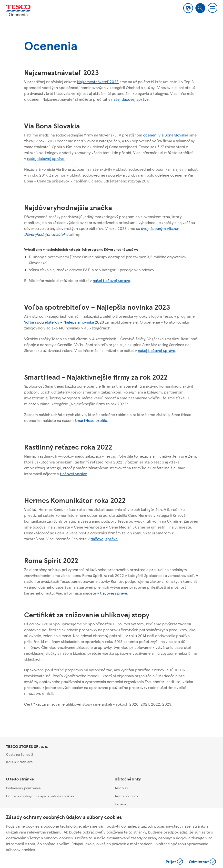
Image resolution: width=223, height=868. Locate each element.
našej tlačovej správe (130, 99)
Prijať (175, 862)
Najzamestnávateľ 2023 (98, 82)
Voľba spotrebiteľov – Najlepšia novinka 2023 (64, 322)
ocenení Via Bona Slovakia (166, 135)
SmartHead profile (91, 420)
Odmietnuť (202, 862)
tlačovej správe (74, 474)
